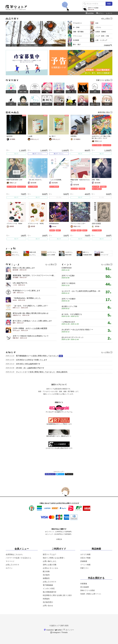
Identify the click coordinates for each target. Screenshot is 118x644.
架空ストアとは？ (50, 554)
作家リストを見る (104, 80)
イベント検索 (85, 565)
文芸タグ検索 (85, 558)
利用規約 (46, 599)
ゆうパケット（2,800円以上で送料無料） (59, 532)
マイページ (10, 561)
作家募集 (84, 584)
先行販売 (46, 575)
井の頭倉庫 (85, 587)
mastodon (49, 630)
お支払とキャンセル (50, 568)
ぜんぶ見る (107, 19)
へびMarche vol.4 (70, 323)
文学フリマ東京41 (69, 284)
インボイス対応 (49, 589)
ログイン (100, 13)
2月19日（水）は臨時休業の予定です (30, 368)
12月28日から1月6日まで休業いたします (31, 360)
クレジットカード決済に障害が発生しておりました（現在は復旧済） (42, 372)
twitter (58, 630)
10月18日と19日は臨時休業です (28, 364)
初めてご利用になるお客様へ (54, 558)
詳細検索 (84, 561)
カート (109, 13)
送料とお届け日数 (50, 565)
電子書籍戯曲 (48, 585)
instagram (55, 632)
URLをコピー (50, 474)
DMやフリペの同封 (88, 590)
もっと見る (51, 265)
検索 (109, 4)
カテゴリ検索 (85, 554)
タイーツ (69, 474)
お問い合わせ (48, 606)
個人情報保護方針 (50, 592)
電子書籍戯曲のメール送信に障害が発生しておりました (39, 356)
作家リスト (85, 568)
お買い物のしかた (50, 561)
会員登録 (90, 13)
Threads (65, 632)
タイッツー (69, 630)
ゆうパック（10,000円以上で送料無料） (59, 534)
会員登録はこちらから (14, 554)
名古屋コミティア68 (69, 307)
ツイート (60, 474)
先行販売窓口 (48, 602)
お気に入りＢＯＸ (13, 565)
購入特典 (46, 571)
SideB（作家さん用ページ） (91, 594)
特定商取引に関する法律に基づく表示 (57, 595)
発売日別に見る (105, 112)
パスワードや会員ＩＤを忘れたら (18, 558)
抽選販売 (46, 578)
